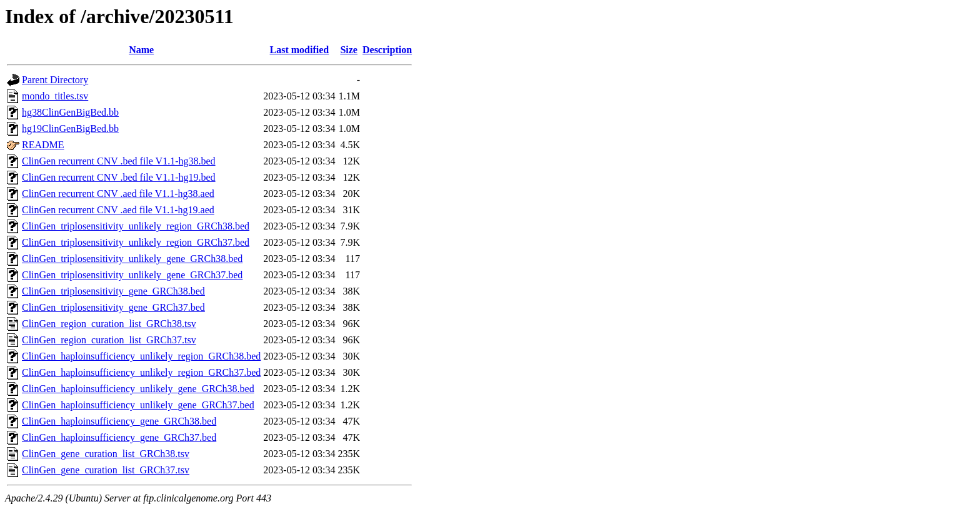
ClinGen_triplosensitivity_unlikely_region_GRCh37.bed (136, 242)
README (43, 145)
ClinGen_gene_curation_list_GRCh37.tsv (106, 470)
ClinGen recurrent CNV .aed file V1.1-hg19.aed (118, 210)
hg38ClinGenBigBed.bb (70, 112)
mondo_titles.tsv (55, 96)
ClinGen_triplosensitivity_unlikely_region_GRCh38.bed (136, 226)
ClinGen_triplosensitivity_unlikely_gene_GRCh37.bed (132, 275)
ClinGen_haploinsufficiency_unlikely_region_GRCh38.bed (141, 356)
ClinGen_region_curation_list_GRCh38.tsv (109, 324)
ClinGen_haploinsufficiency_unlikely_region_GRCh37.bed (141, 372)
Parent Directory (55, 80)
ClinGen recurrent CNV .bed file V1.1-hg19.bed (119, 177)
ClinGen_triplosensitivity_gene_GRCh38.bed (113, 291)
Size (349, 50)
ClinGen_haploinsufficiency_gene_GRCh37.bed (119, 437)
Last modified (300, 50)
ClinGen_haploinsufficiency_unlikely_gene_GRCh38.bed (138, 389)
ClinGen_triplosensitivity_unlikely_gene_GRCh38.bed (132, 259)
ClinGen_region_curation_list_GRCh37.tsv (109, 340)
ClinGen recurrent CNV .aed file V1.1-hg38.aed (118, 194)
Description (387, 50)
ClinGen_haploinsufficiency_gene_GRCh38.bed (119, 421)
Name (141, 50)
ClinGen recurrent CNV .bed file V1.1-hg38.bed (119, 161)
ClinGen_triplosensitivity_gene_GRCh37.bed (113, 307)
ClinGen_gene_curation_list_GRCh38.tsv (106, 454)
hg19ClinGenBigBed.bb (70, 129)
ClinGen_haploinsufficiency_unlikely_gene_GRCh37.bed (138, 405)
